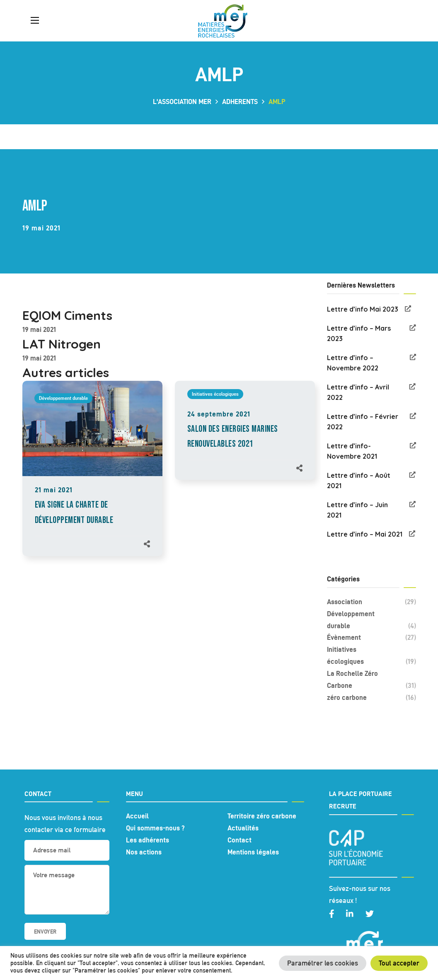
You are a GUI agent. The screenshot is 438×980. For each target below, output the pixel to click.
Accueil (137, 816)
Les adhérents (148, 840)
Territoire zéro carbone (262, 816)
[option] (92, 477)
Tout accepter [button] (399, 963)
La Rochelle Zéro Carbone (371, 681)
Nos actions (144, 852)
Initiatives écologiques (215, 394)
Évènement (371, 638)
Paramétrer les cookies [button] (323, 963)
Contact (240, 840)
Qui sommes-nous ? (155, 828)
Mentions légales (253, 852)
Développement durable (63, 398)
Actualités (243, 828)
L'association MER (182, 102)
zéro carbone (371, 698)
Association (371, 602)
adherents (240, 102)
